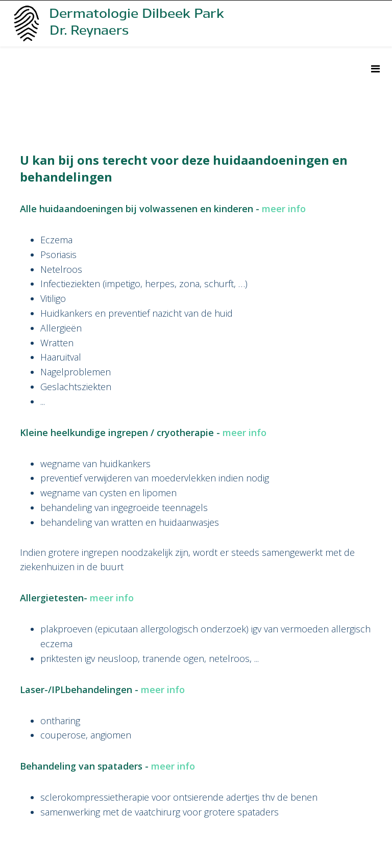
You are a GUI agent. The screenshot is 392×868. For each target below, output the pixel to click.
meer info (284, 209)
